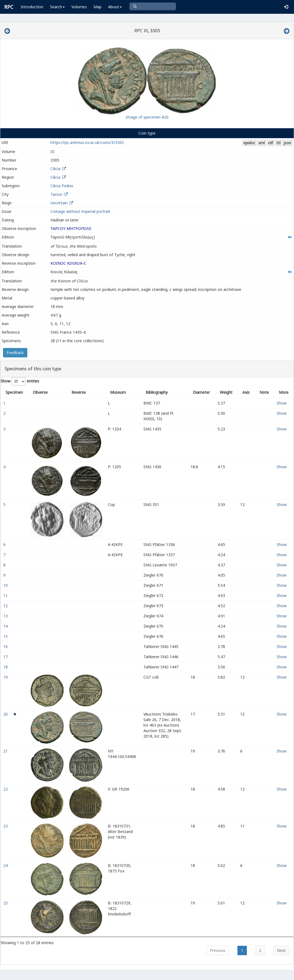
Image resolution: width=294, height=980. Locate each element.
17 (6, 657)
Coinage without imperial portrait (80, 211)
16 (6, 646)
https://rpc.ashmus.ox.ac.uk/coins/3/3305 (87, 142)
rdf (271, 143)
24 (6, 865)
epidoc (249, 143)
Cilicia (55, 169)
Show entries (20, 381)
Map (97, 7)
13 (6, 616)
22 (6, 789)
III (53, 152)
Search (57, 7)
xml (262, 143)
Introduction (32, 7)
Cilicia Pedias (62, 186)
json (287, 143)
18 (6, 667)
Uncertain (59, 203)
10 (6, 585)
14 (6, 626)
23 (6, 826)
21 (6, 751)
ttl (278, 143)
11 (6, 595)
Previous (218, 950)
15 (6, 636)
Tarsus (56, 194)
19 (6, 677)
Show (282, 403)
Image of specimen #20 (147, 117)
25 (6, 903)
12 (6, 606)
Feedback (15, 353)
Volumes (79, 7)
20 (6, 714)
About (115, 7)
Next (281, 950)
